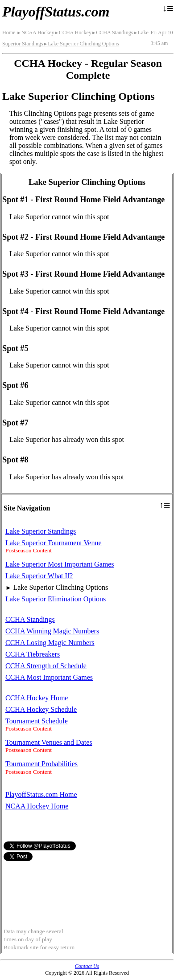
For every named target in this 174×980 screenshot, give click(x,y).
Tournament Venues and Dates (49, 742)
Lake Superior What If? (39, 576)
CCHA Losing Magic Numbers (50, 643)
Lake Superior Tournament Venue (54, 543)
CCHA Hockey (72, 33)
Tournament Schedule (37, 721)
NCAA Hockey (35, 33)
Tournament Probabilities (41, 764)
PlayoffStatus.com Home (41, 794)
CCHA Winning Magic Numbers (52, 631)
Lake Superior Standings (41, 531)
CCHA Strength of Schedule (46, 666)
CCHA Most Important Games (49, 677)
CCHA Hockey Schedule (41, 709)
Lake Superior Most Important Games (60, 564)
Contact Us (87, 966)
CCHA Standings (112, 33)
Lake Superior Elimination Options (56, 599)
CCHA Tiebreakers (33, 654)
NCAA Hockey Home (37, 806)
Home (9, 33)
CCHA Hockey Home (37, 698)
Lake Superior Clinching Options (81, 44)
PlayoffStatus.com (56, 12)
